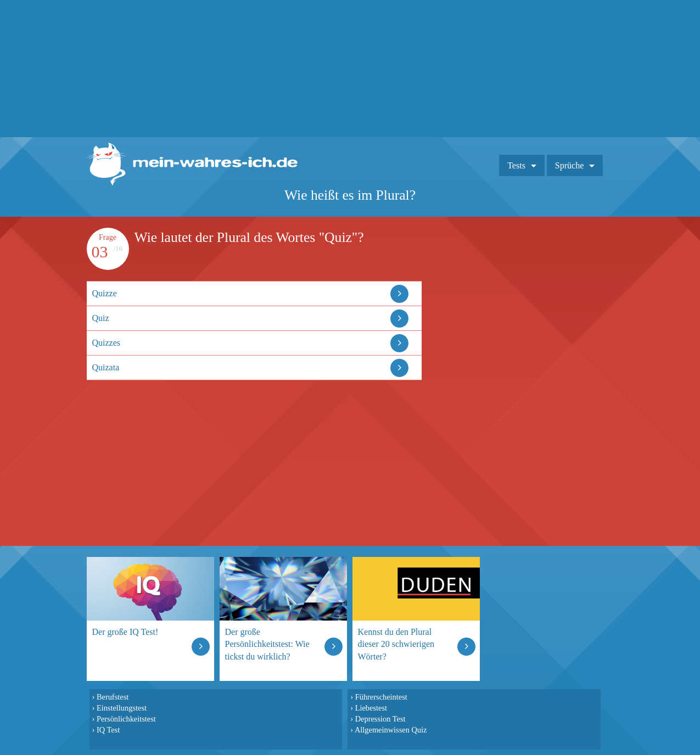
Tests (516, 165)
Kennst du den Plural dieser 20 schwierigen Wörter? (396, 644)
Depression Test (380, 719)
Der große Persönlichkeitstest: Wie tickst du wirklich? (267, 644)
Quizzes (107, 343)
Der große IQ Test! (125, 632)
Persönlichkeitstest (126, 719)
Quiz (101, 318)
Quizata (106, 367)
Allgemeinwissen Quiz (391, 730)
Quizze (105, 293)
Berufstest (113, 697)
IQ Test (108, 730)
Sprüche (569, 165)
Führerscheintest (381, 697)
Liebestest (371, 708)
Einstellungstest (122, 708)
